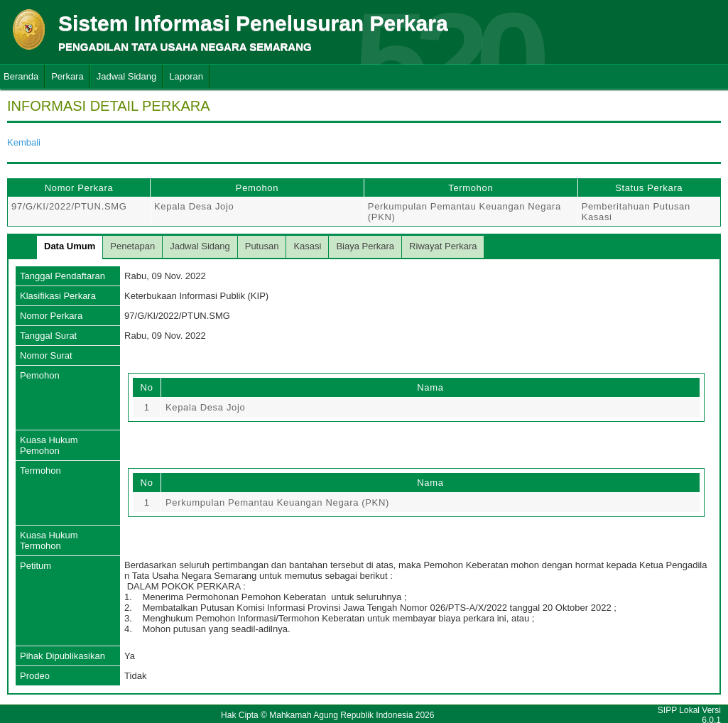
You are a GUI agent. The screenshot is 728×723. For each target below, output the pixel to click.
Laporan (186, 76)
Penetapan (132, 246)
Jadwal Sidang (127, 76)
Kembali (24, 142)
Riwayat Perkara (443, 246)
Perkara (67, 76)
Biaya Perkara (365, 246)
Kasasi (307, 246)
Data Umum (70, 246)
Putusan (262, 246)
